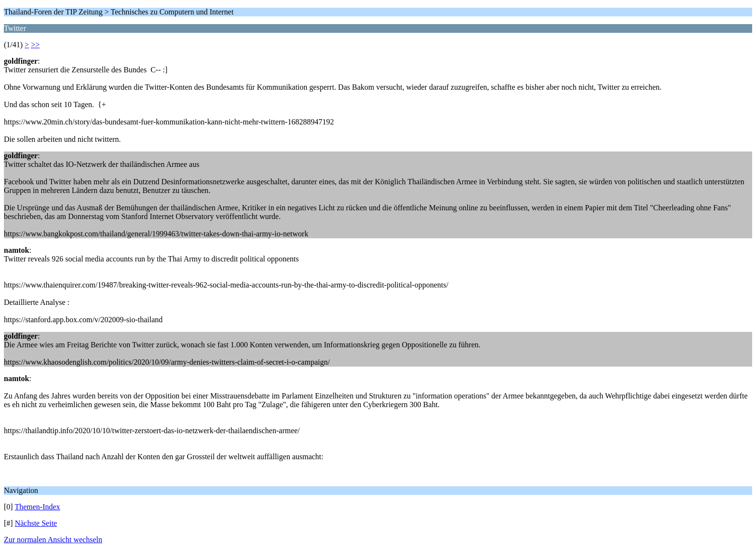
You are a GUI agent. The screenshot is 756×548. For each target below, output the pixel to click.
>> (35, 45)
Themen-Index (37, 507)
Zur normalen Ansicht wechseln (53, 540)
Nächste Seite (36, 523)
